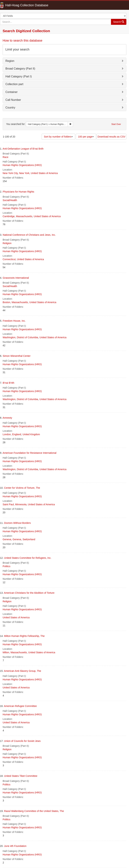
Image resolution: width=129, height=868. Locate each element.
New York (24, 173)
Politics (6, 566)
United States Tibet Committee (21, 776)
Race (6, 157)
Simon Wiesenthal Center (17, 356)
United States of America (44, 173)
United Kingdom (31, 434)
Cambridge (9, 216)
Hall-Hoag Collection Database (16, 5)
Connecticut (9, 259)
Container (11, 92)
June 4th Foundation (15, 846)
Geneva (7, 539)
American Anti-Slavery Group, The (23, 671)
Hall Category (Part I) (19, 76)
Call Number (13, 100)
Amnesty (7, 418)
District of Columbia (27, 337)
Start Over (116, 124)
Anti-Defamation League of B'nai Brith (23, 149)
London (7, 434)
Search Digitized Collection (26, 31)
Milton (6, 652)
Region (10, 61)
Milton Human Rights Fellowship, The (24, 636)
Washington (9, 337)
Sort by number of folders (58, 137)
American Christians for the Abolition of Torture (29, 593)
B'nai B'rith (9, 383)
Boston (6, 302)
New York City (10, 173)
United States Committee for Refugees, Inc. (28, 558)
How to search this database (22, 41)
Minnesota (21, 504)
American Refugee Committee (20, 706)
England (17, 434)
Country (10, 108)
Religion (7, 243)
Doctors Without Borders (17, 523)
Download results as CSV (111, 137)
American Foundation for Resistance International (29, 453)
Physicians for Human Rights (19, 192)
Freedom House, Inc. (14, 321)
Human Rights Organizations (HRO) (22, 165)
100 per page (86, 137)
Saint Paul (8, 504)
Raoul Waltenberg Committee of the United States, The (34, 811)
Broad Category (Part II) (20, 69)
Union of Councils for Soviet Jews (22, 741)
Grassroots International (16, 278)
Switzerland (29, 539)
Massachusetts (24, 216)
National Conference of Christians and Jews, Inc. (29, 235)
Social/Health (10, 200)
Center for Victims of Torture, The (22, 488)
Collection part (14, 84)
